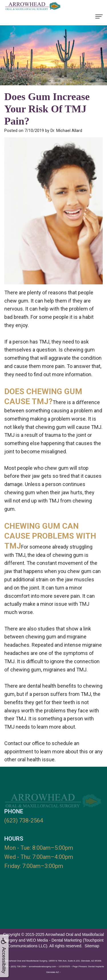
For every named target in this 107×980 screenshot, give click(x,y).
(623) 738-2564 (24, 820)
